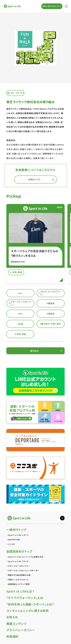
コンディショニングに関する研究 (28, 611)
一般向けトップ (16, 530)
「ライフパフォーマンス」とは (25, 598)
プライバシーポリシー (21, 630)
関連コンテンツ (17, 624)
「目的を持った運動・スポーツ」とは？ (30, 604)
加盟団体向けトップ (19, 551)
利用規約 (12, 636)
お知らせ (12, 617)
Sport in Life (12, 6)
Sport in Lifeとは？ (20, 591)
